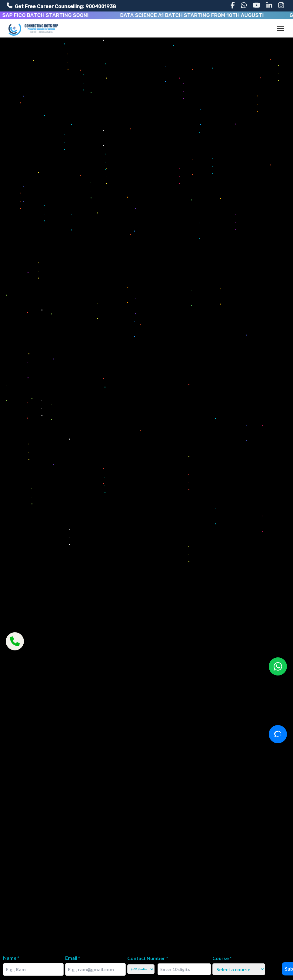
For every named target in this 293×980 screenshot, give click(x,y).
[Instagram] (281, 5)
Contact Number (148, 958)
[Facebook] (233, 5)
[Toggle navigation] (281, 28)
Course (222, 958)
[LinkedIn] (269, 5)
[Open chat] (278, 734)
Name (11, 958)
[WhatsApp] (244, 5)
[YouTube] (256, 5)
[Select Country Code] (141, 969)
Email (73, 958)
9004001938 (101, 7)
